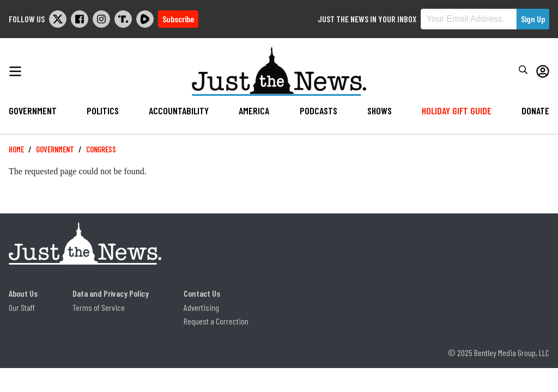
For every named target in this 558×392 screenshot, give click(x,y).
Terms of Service (99, 307)
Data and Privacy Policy (111, 293)
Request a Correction (216, 321)
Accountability (179, 111)
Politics (103, 111)
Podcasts (319, 111)
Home (16, 149)
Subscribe (178, 19)
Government (33, 111)
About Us (23, 293)
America (254, 111)
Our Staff (22, 307)
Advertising (201, 307)
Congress (101, 149)
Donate (535, 111)
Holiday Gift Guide (457, 111)
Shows (380, 111)
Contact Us (202, 293)
